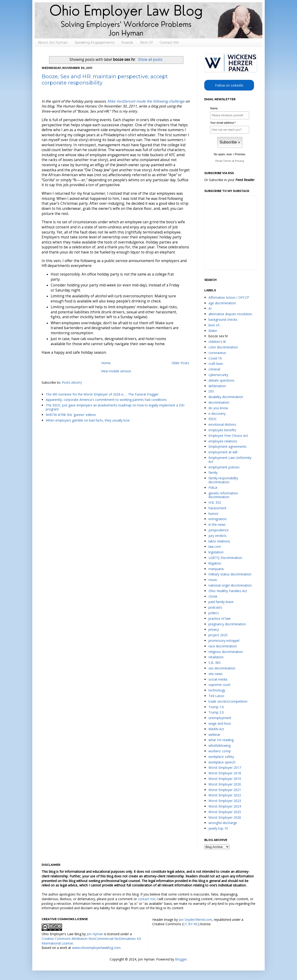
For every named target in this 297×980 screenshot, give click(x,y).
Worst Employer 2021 (225, 790)
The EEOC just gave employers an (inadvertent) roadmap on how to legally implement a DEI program (115, 407)
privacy (214, 629)
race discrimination (223, 646)
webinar (214, 735)
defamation (217, 386)
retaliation (216, 657)
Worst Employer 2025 (225, 812)
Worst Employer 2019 (225, 779)
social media (218, 679)
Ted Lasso (216, 696)
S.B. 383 (214, 663)
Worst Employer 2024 (225, 806)
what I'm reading (221, 740)
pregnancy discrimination (227, 624)
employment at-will (223, 452)
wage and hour (220, 723)
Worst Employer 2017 (225, 767)
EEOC (213, 419)
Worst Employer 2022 (225, 795)
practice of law (219, 618)
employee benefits (222, 430)
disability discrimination (226, 397)
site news (216, 674)
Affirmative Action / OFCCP (229, 297)
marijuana (216, 569)
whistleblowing (219, 745)
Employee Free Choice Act (228, 436)
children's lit (217, 342)
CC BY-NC (191, 924)
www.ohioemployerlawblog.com (96, 948)
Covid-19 (215, 358)
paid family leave (221, 602)
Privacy (240, 161)
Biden (213, 331)
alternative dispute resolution (230, 314)
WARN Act (216, 729)
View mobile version (116, 371)
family (213, 472)
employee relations (223, 441)
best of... (215, 325)
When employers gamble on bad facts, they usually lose (88, 420)
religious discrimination (226, 652)
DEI (211, 391)
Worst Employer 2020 (225, 784)
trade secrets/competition (228, 701)
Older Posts (180, 363)
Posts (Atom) (72, 382)
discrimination (219, 402)
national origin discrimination (230, 585)
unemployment (220, 718)
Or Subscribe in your (229, 180)
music (213, 580)
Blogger (181, 959)
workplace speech (222, 762)
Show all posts (150, 60)
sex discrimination (222, 668)
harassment (217, 508)
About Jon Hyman (53, 42)
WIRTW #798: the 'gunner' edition (71, 415)
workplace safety (221, 757)
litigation (215, 563)
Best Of (146, 42)
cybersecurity (218, 375)
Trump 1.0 (216, 707)
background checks (223, 320)
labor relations (219, 541)
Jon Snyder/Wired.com (195, 920)
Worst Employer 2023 (225, 801)
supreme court (219, 685)
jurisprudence (219, 530)
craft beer (216, 364)
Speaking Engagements (94, 42)
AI (210, 308)
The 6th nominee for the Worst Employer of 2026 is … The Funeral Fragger (102, 394)
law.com (215, 547)
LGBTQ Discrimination (225, 558)
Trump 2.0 (216, 712)
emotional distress (222, 424)
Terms (227, 161)
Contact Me (169, 42)
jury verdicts (218, 536)
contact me (146, 899)
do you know (218, 408)
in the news (217, 524)
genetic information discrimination (223, 495)
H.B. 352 (215, 502)
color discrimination (223, 347)
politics (214, 613)
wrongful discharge (223, 823)
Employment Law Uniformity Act (230, 460)
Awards (127, 42)
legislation (216, 552)
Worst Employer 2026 (225, 817)
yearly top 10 (218, 828)
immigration (218, 519)
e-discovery (217, 414)
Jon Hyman (95, 934)
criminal (214, 369)
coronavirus (217, 353)
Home (106, 363)
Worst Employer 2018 (225, 773)
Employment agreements (228, 446)
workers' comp (220, 751)
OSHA (213, 596)
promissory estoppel (224, 641)
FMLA (213, 488)
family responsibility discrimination (223, 480)
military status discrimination (230, 574)
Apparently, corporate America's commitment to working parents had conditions (106, 400)
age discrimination (222, 303)
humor (213, 514)
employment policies (224, 467)
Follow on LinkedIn (229, 85)
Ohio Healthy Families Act (228, 591)
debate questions (221, 380)
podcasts (215, 607)
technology (217, 690)
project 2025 (218, 635)
